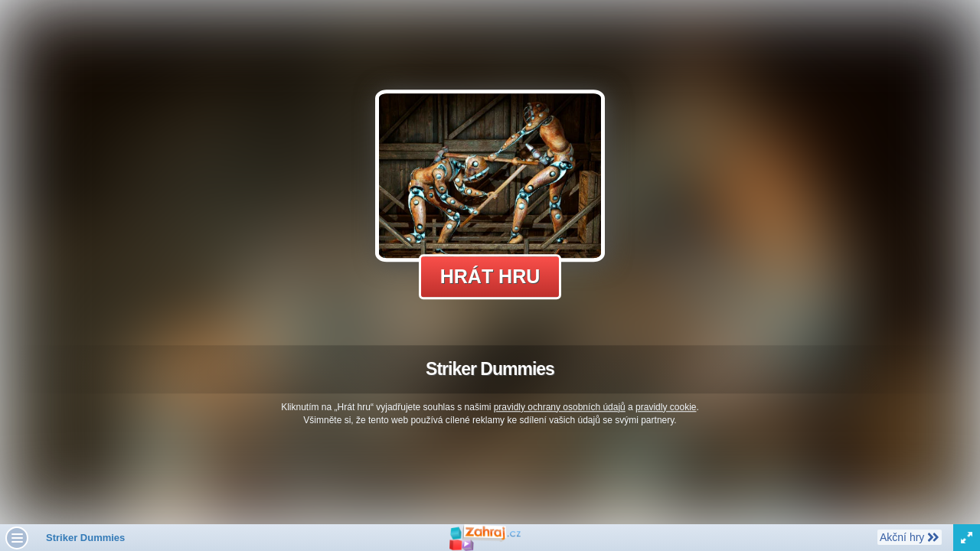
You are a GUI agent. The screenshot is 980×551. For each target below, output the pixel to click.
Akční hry (909, 536)
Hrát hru (490, 276)
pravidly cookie (666, 407)
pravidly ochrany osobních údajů (560, 407)
